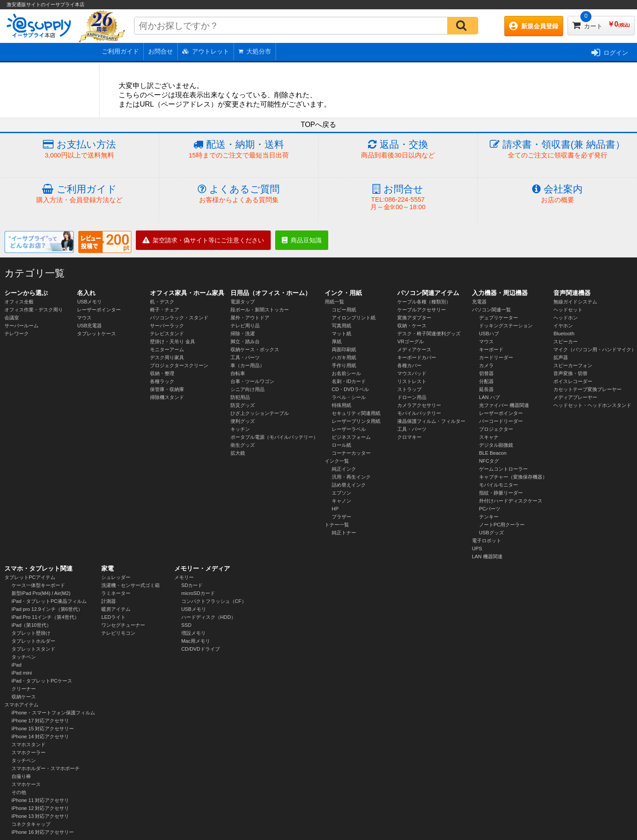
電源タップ (243, 302)
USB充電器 (89, 326)
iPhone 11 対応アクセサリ (40, 800)
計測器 (109, 601)
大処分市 (255, 51)
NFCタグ (489, 461)
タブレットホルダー (33, 641)
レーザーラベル (349, 429)
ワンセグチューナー (123, 625)
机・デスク (162, 302)
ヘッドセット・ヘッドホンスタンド (592, 405)
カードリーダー (496, 357)
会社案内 (557, 194)
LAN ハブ (489, 397)
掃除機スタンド (167, 397)
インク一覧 (337, 461)
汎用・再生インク (351, 477)
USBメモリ (89, 302)
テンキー (489, 517)
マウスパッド (412, 373)
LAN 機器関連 (487, 556)
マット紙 (342, 334)
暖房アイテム (116, 609)
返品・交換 (398, 149)
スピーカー (566, 341)
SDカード (192, 585)
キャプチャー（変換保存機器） (513, 477)
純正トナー (344, 533)
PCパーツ (490, 509)
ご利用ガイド (120, 51)
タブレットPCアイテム (30, 577)
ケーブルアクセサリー (422, 310)
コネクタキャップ (31, 824)
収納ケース (24, 697)
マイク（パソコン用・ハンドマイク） (595, 349)
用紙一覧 (334, 302)
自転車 (238, 373)
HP (335, 509)
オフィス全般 (19, 302)
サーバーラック (167, 326)
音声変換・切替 (570, 373)
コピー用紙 (344, 310)
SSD (186, 625)
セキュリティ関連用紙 (356, 413)
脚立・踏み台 (245, 341)
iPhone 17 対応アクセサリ (40, 721)
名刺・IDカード (349, 381)
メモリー (184, 577)
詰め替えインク (349, 485)
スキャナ (489, 437)
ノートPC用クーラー (502, 525)
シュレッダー (116, 577)
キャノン (342, 501)
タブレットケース (96, 334)
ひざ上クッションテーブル (260, 413)
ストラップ (409, 389)
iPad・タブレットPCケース (42, 681)
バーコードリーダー (501, 421)
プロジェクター (496, 429)
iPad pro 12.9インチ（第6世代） (47, 609)
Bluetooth (564, 334)
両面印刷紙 (344, 349)
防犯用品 (240, 397)
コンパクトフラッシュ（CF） (214, 601)
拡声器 (561, 357)
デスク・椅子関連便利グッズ (429, 334)
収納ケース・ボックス (255, 349)
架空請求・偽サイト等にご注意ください (203, 240)
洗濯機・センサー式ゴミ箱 (130, 585)
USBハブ (489, 334)
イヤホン (563, 326)
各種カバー (409, 365)
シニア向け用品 (248, 389)
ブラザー (342, 517)
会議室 (12, 318)
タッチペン (24, 657)
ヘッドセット (568, 310)
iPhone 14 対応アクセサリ (40, 736)
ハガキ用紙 (344, 357)
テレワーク (17, 334)
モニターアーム (167, 349)
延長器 (486, 389)
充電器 (479, 302)
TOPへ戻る (319, 125)
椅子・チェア (165, 310)
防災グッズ (243, 405)
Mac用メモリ (196, 641)
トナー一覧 (337, 525)
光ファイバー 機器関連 (504, 405)
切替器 (486, 373)
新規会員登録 (534, 26)
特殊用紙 (342, 405)
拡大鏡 (238, 453)
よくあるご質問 (239, 194)
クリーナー (24, 689)
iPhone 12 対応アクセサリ (40, 808)
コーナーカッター (351, 453)
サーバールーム (21, 326)
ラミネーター (116, 593)
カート (601, 23)
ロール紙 (342, 445)
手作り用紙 (344, 365)
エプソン (342, 493)
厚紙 (337, 341)
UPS (477, 548)
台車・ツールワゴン (252, 381)
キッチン (240, 429)
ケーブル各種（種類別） (424, 302)
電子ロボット (487, 541)
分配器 (486, 381)
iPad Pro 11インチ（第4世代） (45, 617)
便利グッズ (243, 421)
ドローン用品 (412, 397)
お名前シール (346, 373)
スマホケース (26, 784)
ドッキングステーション (506, 326)
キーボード (491, 349)
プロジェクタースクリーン (179, 365)
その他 (19, 792)
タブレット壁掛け (31, 633)
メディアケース (414, 349)
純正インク (344, 469)
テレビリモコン (118, 633)
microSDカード (198, 593)
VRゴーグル (411, 341)
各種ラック (162, 381)
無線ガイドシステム (575, 302)
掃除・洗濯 (243, 334)
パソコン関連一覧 (491, 310)
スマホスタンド (29, 744)
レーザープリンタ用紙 (356, 421)
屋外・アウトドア (250, 318)
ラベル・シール (349, 397)
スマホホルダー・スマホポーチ (46, 768)
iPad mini (22, 673)
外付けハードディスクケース (511, 501)
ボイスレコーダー (573, 381)
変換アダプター (414, 318)
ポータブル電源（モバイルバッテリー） (274, 437)
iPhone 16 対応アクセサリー (43, 832)
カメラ (486, 365)
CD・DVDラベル (350, 389)
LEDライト (113, 617)
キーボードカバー (417, 357)
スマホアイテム (21, 705)
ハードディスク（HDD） (209, 617)
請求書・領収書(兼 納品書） (557, 149)
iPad (16, 665)
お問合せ (161, 51)
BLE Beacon (493, 453)
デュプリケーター (499, 318)
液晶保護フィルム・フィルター (431, 421)
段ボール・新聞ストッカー (260, 310)
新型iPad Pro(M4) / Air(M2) (41, 593)
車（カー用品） (248, 365)
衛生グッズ (243, 445)
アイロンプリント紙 (354, 318)
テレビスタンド (167, 334)
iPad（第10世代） (31, 625)
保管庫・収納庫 (167, 389)
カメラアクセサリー (419, 405)
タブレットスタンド (33, 649)
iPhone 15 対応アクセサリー (43, 729)
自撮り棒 (21, 776)
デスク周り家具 (167, 357)
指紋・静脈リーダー (501, 493)
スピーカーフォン (573, 365)
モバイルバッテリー (419, 413)
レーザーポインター (99, 310)
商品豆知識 (302, 240)
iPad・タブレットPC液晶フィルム (49, 601)
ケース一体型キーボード (38, 585)
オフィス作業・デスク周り (34, 310)
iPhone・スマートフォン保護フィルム (53, 713)
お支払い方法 (79, 149)
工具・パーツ (245, 357)
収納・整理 (162, 373)
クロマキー (409, 437)
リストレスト (412, 381)
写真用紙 (342, 326)
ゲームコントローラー (503, 469)
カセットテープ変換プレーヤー (587, 389)
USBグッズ (491, 533)
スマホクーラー (29, 752)
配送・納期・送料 (239, 149)
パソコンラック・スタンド (179, 318)
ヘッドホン (566, 318)
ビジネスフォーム (351, 437)
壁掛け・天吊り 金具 (173, 341)
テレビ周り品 (245, 326)
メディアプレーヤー (575, 397)
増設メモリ (194, 633)
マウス (84, 318)
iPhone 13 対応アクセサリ (40, 816)
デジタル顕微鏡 (496, 445)
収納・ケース (412, 326)
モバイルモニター (499, 485)
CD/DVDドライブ (201, 649)
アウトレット (206, 51)
